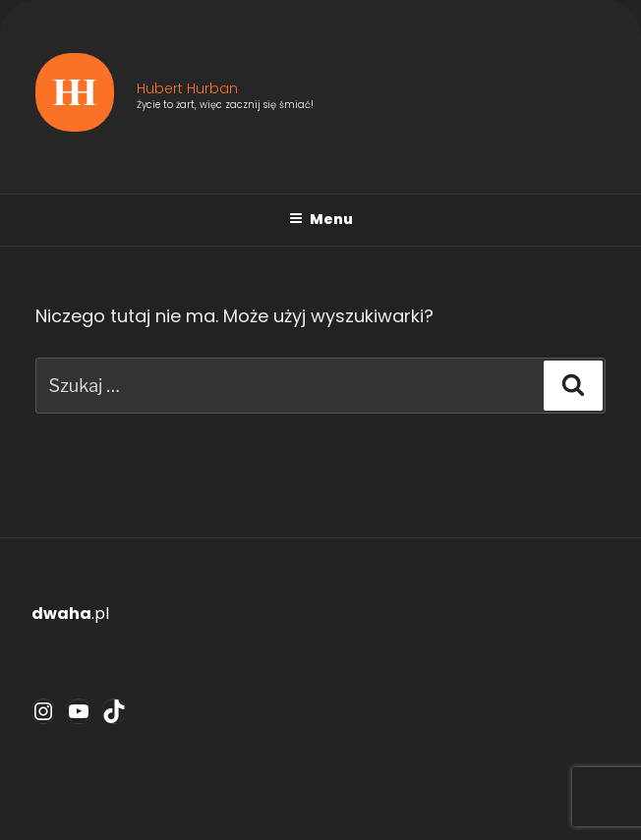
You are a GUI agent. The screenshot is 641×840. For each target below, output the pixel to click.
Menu (321, 219)
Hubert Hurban (187, 88)
